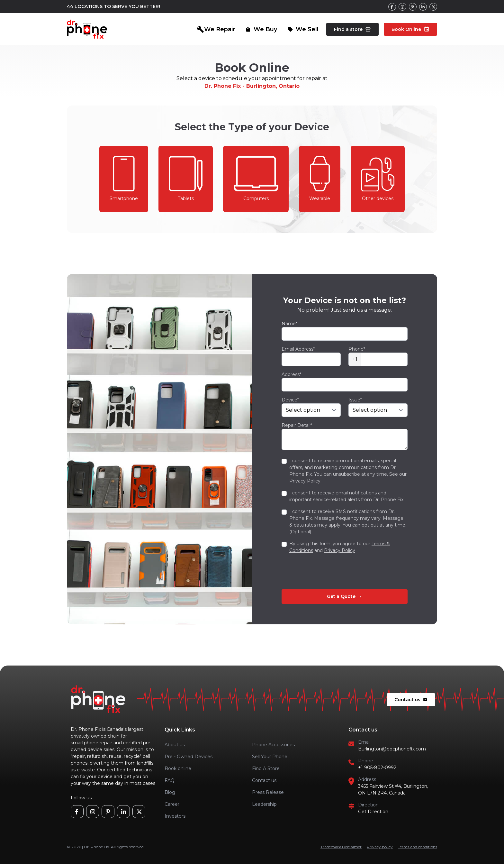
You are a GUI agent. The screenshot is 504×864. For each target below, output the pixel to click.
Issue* (355, 400)
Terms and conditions (418, 847)
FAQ (170, 780)
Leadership (264, 804)
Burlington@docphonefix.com (392, 749)
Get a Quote (345, 596)
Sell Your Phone (270, 757)
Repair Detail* (297, 425)
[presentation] (330, 572)
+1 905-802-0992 (377, 767)
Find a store (352, 29)
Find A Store (266, 768)
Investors (175, 816)
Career (172, 804)
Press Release (268, 792)
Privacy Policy (305, 481)
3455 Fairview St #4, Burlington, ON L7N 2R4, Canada (393, 790)
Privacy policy (380, 847)
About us (175, 745)
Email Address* (298, 349)
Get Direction (373, 812)
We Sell (303, 29)
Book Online (410, 29)
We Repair (216, 29)
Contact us (411, 700)
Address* (291, 374)
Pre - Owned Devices (189, 757)
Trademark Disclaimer (341, 847)
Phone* (357, 349)
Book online (178, 768)
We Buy (261, 29)
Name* (289, 324)
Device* (290, 400)
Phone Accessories (273, 745)
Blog (170, 792)
